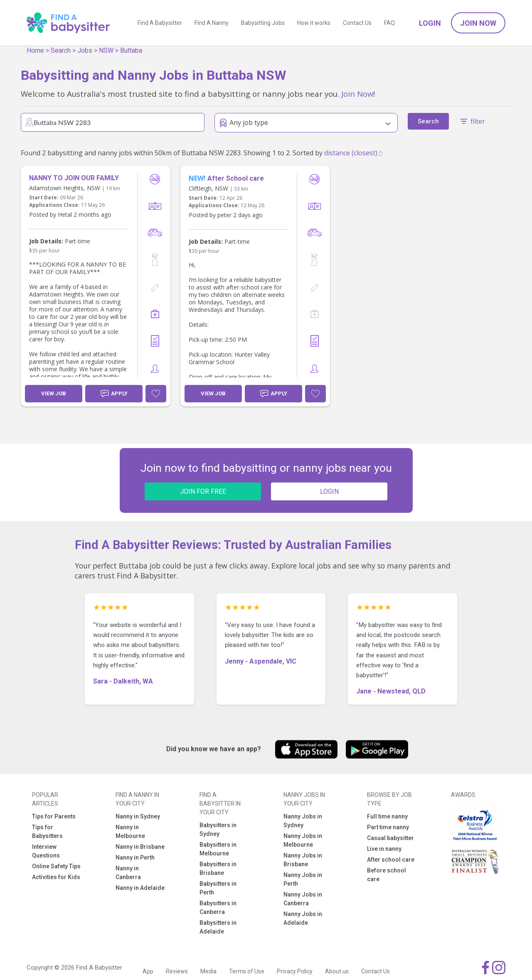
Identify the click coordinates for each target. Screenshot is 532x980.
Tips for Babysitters (47, 832)
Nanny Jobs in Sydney (303, 821)
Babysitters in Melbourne (218, 849)
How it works (314, 23)
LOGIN (329, 491)
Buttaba (131, 50)
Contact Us (357, 23)
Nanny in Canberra (128, 873)
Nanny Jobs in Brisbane (303, 860)
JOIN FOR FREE (203, 491)
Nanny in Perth (135, 857)
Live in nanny (384, 849)
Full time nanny (387, 816)
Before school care (387, 875)
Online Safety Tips (56, 866)
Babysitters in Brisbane (218, 869)
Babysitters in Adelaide (218, 927)
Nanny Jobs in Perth (303, 879)
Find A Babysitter (160, 23)
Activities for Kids (56, 877)
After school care (391, 860)
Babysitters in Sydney (218, 829)
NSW (106, 50)
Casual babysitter (390, 838)
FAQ (389, 23)
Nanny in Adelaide (140, 888)
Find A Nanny (212, 23)
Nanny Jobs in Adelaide (303, 918)
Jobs (85, 50)
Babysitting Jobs (263, 23)
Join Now (478, 23)
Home (35, 50)
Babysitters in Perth (218, 888)
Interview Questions (46, 851)
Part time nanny (388, 827)
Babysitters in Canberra (218, 908)
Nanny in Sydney (138, 816)
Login (430, 23)
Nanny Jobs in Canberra (303, 899)
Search (61, 50)
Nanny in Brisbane (140, 847)
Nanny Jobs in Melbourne (303, 840)
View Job (54, 393)
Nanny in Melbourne (130, 832)
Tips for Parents (54, 816)
